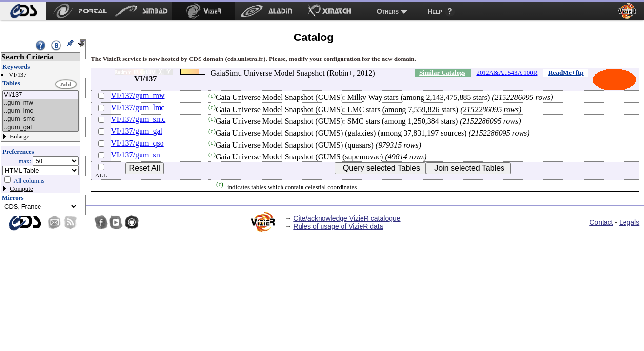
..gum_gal (40, 127)
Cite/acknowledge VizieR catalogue (347, 218)
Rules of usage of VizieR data (338, 226)
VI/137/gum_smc (138, 119)
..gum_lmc (40, 111)
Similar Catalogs (442, 72)
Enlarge (20, 136)
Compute (21, 188)
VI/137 (40, 95)
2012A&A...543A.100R (507, 72)
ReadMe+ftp (566, 72)
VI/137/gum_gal (137, 131)
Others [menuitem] (388, 11)
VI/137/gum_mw (138, 95)
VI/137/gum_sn (135, 155)
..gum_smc (40, 119)
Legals (629, 222)
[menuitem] (23, 11)
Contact (601, 222)
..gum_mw (40, 103)
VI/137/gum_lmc (138, 107)
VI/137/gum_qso (137, 143)
